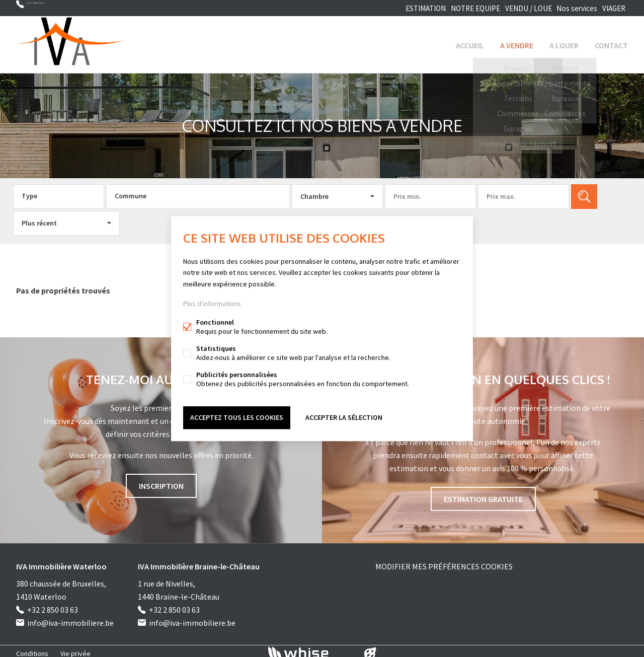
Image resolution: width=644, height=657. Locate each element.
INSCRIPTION (161, 481)
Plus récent (39, 218)
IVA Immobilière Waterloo (61, 562)
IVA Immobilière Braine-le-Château (199, 562)
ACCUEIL (470, 42)
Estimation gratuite (483, 494)
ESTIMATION (412, 8)
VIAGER (611, 8)
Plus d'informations (212, 305)
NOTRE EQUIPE (463, 8)
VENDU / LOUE (517, 8)
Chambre (314, 192)
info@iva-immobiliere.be (70, 618)
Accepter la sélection (344, 416)
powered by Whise (310, 648)
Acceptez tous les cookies (237, 416)
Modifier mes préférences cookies (444, 562)
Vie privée (75, 649)
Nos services (569, 8)
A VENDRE (517, 42)
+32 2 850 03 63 (50, 8)
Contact (611, 42)
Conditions (32, 649)
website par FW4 (370, 649)
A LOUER (564, 42)
